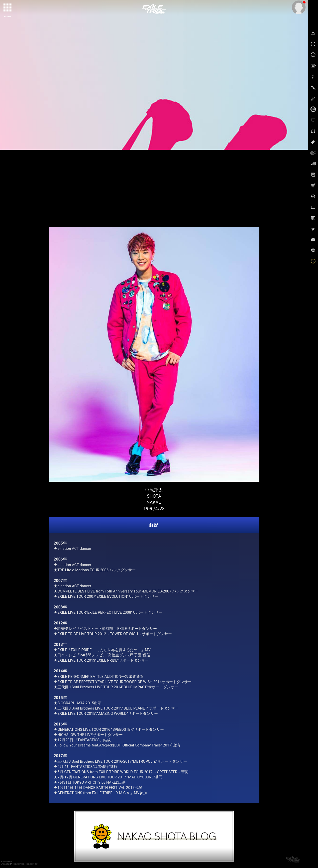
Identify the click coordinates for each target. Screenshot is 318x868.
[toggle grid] (8, 8)
